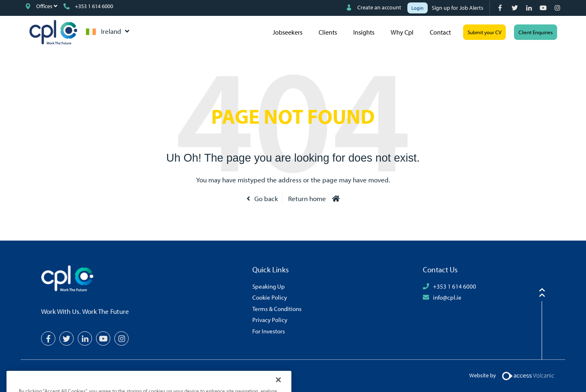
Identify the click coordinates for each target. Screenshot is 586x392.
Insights (364, 32)
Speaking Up (269, 286)
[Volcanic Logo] (528, 375)
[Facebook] (501, 8)
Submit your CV (484, 32)
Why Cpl (402, 32)
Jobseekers (288, 32)
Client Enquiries (536, 32)
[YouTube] (544, 8)
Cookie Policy (270, 297)
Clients (328, 32)
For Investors (269, 331)
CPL (53, 32)
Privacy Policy (270, 320)
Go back (266, 198)
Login (418, 8)
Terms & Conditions (277, 309)
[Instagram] (558, 8)
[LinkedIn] (530, 8)
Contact (440, 32)
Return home (307, 198)
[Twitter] (515, 8)
